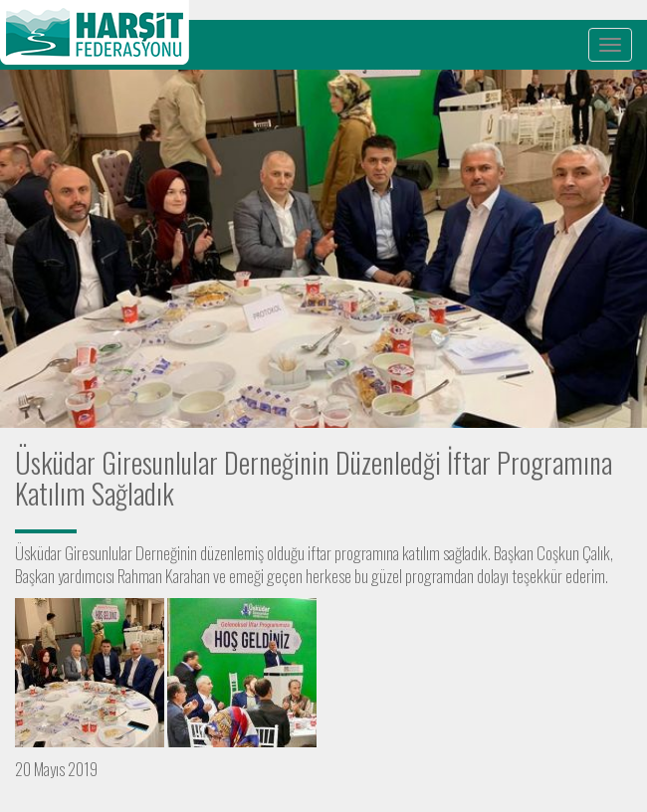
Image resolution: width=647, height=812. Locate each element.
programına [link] (367, 553)
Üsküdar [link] (38, 553)
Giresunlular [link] (99, 553)
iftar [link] (320, 553)
